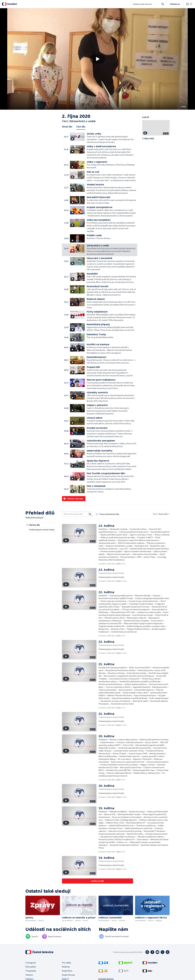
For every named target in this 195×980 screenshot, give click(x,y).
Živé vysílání (31, 967)
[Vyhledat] (90, 514)
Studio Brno (67, 971)
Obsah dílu (67, 127)
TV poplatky (31, 971)
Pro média (66, 963)
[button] (97, 59)
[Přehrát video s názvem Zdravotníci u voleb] (97, 59)
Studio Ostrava (68, 975)
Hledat (162, 5)
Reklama (66, 967)
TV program (31, 963)
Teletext (29, 975)
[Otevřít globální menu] (189, 4)
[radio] (41, 525)
